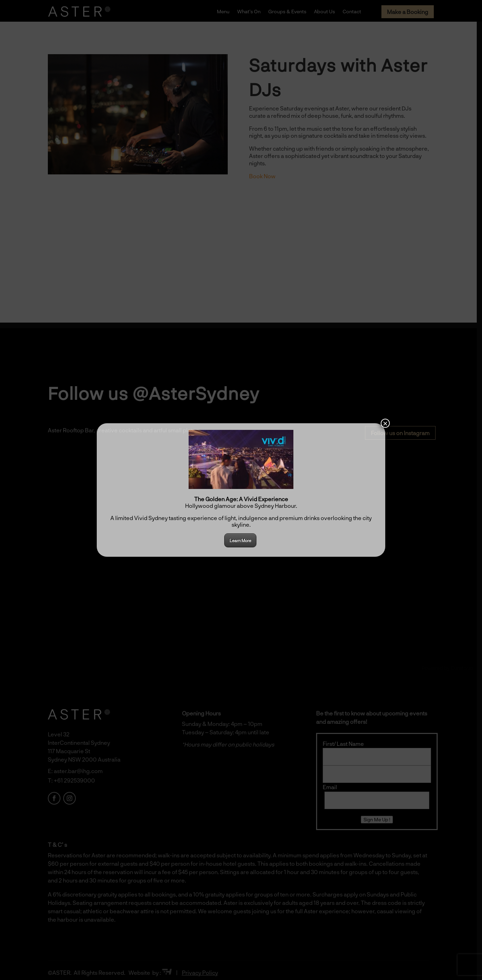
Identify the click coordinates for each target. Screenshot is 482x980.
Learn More (240, 540)
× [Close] (385, 423)
